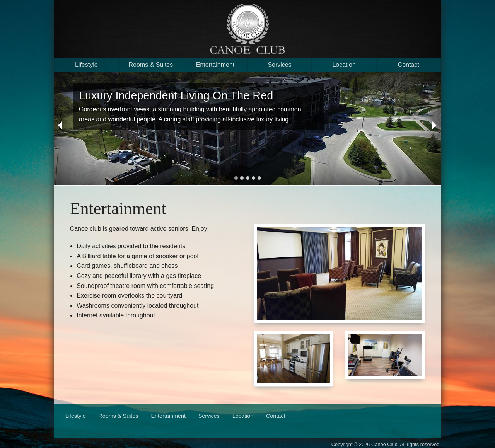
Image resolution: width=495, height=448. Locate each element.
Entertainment (215, 65)
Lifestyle (86, 65)
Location (344, 65)
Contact (409, 65)
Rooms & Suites (151, 65)
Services (279, 65)
